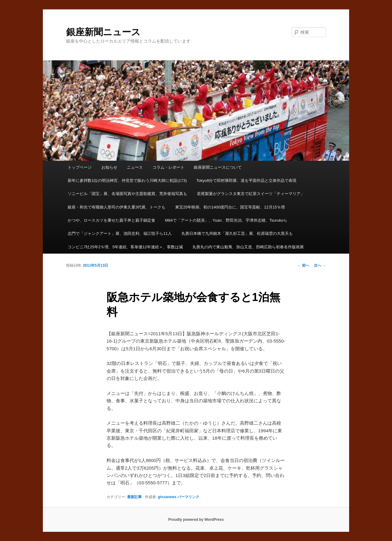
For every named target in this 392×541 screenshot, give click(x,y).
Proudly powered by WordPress (196, 520)
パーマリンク (188, 497)
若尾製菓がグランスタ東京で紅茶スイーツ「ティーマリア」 (251, 194)
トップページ (80, 167)
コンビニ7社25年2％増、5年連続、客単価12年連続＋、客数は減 (125, 247)
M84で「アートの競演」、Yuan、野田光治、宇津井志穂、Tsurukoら (226, 220)
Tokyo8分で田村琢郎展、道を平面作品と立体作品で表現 (246, 180)
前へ (303, 265)
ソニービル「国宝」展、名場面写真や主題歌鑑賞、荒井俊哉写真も (127, 194)
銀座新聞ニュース (103, 32)
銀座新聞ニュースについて (218, 167)
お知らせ (109, 167)
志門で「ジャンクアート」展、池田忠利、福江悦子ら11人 (120, 233)
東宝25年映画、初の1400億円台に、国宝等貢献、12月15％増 (230, 207)
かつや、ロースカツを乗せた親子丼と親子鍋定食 (111, 220)
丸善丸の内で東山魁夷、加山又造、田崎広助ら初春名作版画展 (248, 247)
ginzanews (167, 497)
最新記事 (134, 497)
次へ (320, 265)
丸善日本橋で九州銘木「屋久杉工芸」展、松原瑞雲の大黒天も (237, 233)
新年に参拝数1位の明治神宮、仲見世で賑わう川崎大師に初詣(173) (127, 180)
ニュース (135, 167)
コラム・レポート (168, 167)
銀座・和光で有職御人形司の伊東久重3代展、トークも (117, 207)
